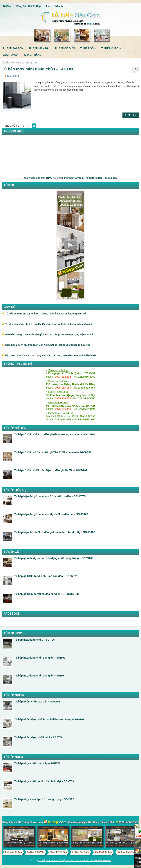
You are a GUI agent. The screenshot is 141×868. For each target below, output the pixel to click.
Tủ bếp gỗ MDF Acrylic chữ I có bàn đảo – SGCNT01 (46, 576)
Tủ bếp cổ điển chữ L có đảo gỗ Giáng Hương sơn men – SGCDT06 (55, 434)
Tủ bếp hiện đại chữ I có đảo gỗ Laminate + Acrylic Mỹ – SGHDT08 (55, 532)
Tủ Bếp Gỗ (89, 47)
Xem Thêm (131, 115)
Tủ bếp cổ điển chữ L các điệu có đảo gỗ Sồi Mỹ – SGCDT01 (51, 470)
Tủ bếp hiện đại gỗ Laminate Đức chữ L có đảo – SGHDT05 (50, 496)
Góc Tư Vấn (11, 55)
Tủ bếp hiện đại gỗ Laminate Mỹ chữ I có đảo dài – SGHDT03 (51, 514)
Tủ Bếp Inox (13, 76)
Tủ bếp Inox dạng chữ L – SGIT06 (35, 640)
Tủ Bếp (7, 6)
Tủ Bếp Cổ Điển (65, 48)
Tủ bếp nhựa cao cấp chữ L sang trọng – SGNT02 (44, 799)
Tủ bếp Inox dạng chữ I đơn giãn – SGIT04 (40, 676)
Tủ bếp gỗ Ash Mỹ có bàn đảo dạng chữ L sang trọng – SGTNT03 (54, 558)
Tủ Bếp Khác (112, 47)
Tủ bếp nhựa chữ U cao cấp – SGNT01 (37, 763)
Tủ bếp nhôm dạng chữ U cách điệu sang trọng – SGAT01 (49, 719)
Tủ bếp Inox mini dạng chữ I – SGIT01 (38, 69)
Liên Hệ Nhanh (54, 6)
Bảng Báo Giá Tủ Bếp (29, 6)
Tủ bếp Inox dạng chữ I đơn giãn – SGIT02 (40, 658)
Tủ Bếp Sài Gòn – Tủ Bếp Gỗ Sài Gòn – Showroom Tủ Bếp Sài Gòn (75, 860)
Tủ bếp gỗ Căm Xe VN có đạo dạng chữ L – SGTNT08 (46, 594)
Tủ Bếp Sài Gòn (13, 48)
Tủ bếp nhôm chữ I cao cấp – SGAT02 (37, 702)
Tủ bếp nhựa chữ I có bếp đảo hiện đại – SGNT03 (44, 781)
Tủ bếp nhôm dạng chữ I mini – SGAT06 (38, 737)
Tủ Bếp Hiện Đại (39, 48)
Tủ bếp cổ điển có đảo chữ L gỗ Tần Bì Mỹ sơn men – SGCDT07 (53, 452)
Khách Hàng (33, 55)
